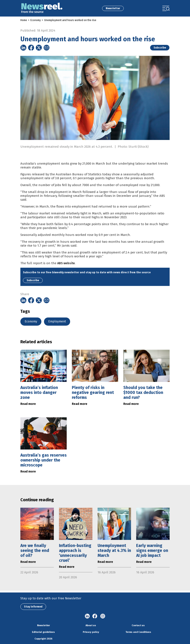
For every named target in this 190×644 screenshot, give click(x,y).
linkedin (87, 616)
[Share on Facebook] (31, 48)
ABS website (66, 271)
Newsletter (113, 8)
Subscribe (160, 48)
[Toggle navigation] (166, 8)
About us (91, 625)
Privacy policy (91, 632)
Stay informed (33, 607)
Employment (57, 321)
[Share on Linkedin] (23, 48)
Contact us (138, 625)
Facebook (95, 616)
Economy (36, 20)
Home (24, 20)
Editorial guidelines (43, 632)
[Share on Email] (47, 48)
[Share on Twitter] (39, 48)
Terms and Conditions (138, 632)
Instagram (103, 616)
